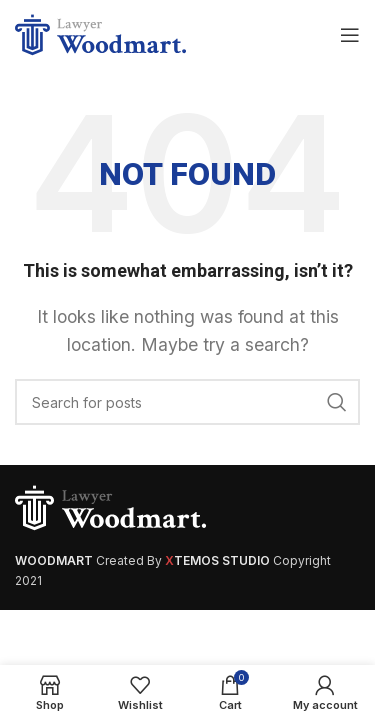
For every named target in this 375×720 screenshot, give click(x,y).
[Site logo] (104, 33)
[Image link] (115, 507)
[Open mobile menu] (350, 35)
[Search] (187, 402)
